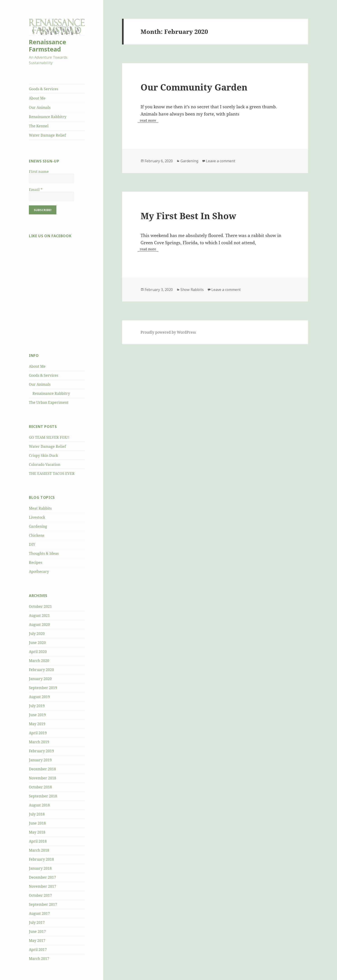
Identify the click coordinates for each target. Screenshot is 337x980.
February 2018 (41, 859)
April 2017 (38, 950)
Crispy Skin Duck (43, 455)
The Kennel (39, 126)
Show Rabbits (192, 290)
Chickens (37, 535)
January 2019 (40, 760)
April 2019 (38, 733)
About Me (37, 98)
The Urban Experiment (49, 402)
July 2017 (37, 922)
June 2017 (37, 931)
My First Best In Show (188, 216)
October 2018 (40, 787)
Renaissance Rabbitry (48, 117)
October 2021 (40, 606)
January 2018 (40, 868)
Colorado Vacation (45, 464)
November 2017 (43, 886)
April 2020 (38, 652)
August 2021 (39, 615)
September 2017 (43, 904)
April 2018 (38, 841)
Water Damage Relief (47, 135)
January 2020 (40, 679)
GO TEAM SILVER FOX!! (49, 437)
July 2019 (37, 706)
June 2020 (37, 643)
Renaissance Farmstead (47, 45)
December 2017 (42, 877)
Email (36, 190)
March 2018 (39, 850)
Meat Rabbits (40, 508)
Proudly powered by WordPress (168, 332)
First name (39, 172)
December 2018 (42, 769)
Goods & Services (44, 89)
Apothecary (39, 571)
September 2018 (43, 796)
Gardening (38, 526)
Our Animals (40, 107)
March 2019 (39, 742)
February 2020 (41, 670)
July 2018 (37, 814)
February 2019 (41, 751)
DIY (32, 544)
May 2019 (37, 724)
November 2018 (43, 778)
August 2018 (39, 805)
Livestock (37, 517)
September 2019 (43, 688)
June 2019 (37, 715)
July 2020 (37, 634)
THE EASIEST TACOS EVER (52, 474)
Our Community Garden (194, 87)
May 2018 (37, 832)
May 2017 (37, 941)
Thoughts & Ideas (44, 553)
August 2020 (39, 625)
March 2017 (39, 959)
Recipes (36, 562)
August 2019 (39, 697)
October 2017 (40, 895)
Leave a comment (221, 161)
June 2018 (37, 823)
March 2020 (39, 661)
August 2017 (39, 913)
